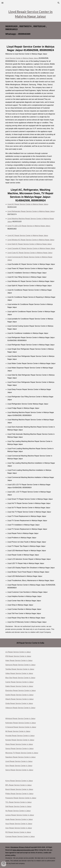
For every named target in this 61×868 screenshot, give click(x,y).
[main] (30, 14)
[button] (2, 3)
